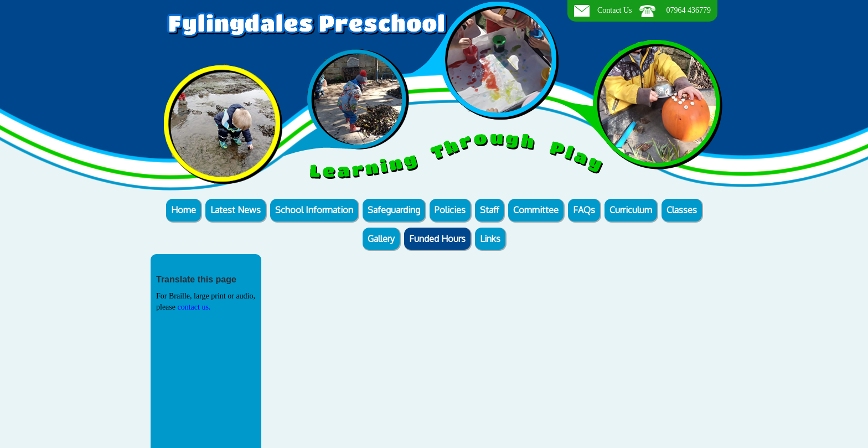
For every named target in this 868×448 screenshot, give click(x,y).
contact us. (194, 307)
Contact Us (615, 10)
